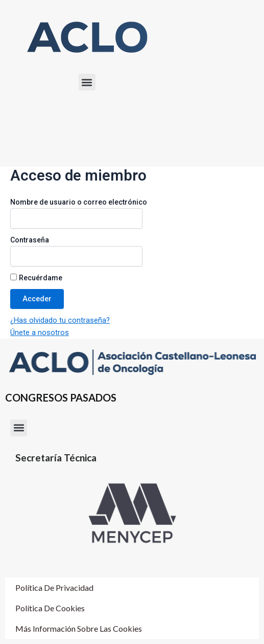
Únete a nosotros (40, 332)
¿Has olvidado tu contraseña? (60, 320)
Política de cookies (50, 608)
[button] (87, 82)
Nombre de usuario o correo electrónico (79, 202)
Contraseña (30, 240)
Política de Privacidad (54, 587)
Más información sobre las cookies (79, 628)
